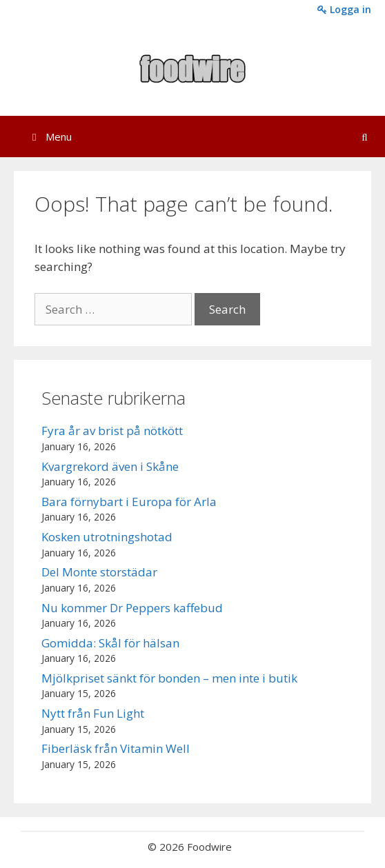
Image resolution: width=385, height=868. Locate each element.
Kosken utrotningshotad (107, 537)
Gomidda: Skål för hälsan (110, 643)
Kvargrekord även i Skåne (110, 466)
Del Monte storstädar (99, 572)
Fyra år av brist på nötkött (112, 431)
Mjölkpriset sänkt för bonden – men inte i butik (169, 678)
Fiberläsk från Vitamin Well (116, 748)
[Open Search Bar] (365, 137)
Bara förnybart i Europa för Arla (129, 502)
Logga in (344, 9)
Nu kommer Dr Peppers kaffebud (132, 608)
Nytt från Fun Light (93, 713)
